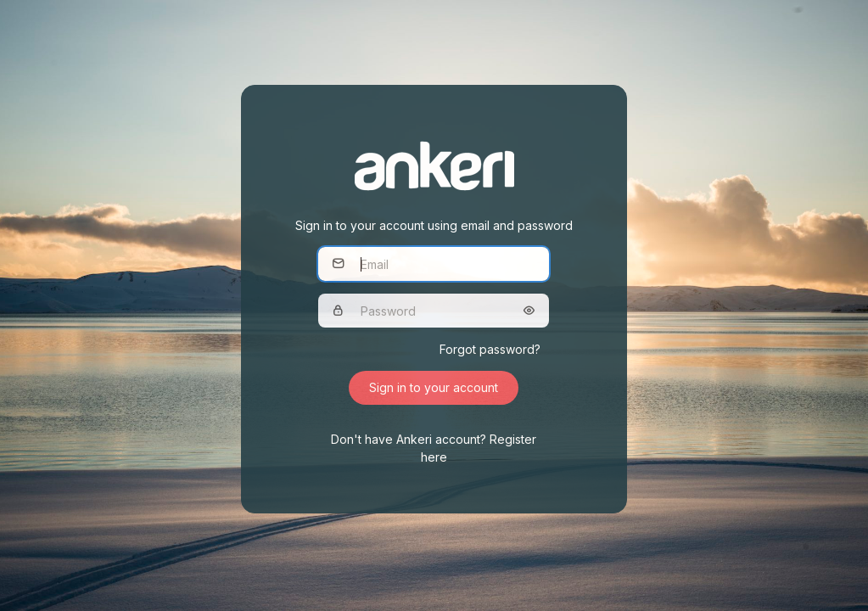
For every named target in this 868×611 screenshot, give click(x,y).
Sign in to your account (434, 387)
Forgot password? (490, 349)
